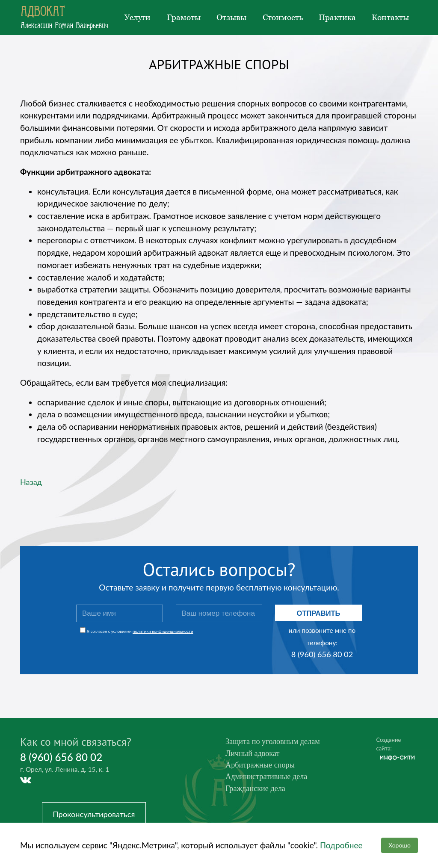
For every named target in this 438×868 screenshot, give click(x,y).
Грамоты (184, 17)
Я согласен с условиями (140, 631)
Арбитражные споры (262, 766)
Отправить (318, 613)
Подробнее (341, 845)
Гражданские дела (257, 791)
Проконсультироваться (97, 815)
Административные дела (268, 778)
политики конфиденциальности (163, 631)
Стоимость (283, 17)
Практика (337, 17)
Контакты (390, 17)
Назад (32, 482)
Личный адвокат (254, 754)
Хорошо (399, 845)
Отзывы (231, 17)
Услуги (138, 17)
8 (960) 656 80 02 (322, 654)
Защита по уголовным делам (275, 742)
